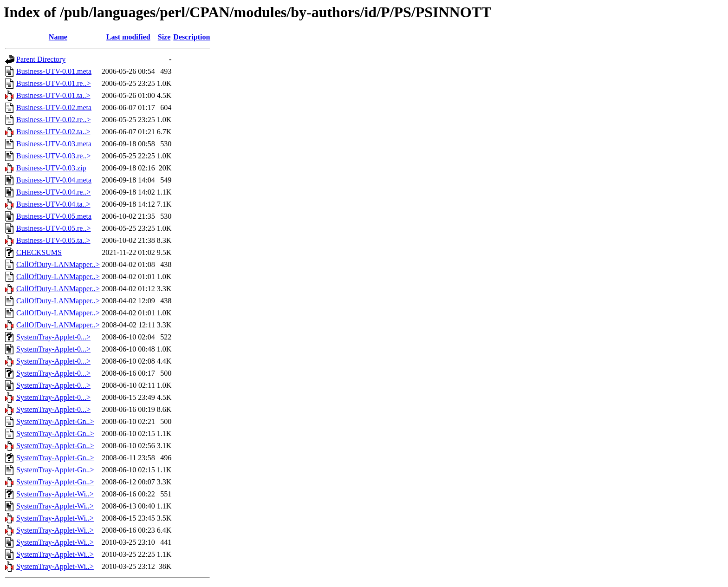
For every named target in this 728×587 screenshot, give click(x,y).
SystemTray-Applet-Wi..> (55, 494)
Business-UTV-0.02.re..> (53, 120)
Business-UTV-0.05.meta (54, 216)
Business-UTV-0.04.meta (54, 180)
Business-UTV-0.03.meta (54, 144)
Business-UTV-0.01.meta (54, 71)
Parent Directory (41, 59)
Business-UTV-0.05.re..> (53, 228)
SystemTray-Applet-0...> (53, 337)
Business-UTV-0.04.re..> (53, 192)
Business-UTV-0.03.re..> (53, 156)
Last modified (128, 37)
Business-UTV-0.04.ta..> (53, 204)
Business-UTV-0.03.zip (51, 168)
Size (164, 37)
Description (192, 37)
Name (58, 37)
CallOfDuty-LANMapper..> (58, 264)
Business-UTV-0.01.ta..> (53, 95)
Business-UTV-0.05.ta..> (53, 240)
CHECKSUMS (39, 252)
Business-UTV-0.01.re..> (53, 83)
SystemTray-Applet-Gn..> (55, 421)
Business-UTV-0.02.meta (54, 108)
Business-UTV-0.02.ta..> (53, 132)
